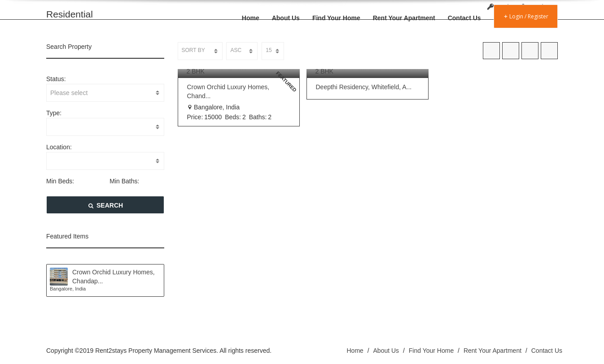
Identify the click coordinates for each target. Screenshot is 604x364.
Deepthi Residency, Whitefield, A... (364, 87)
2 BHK (196, 71)
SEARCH (105, 205)
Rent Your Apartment (404, 18)
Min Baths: (124, 181)
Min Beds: (60, 181)
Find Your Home (336, 18)
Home (251, 18)
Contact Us (464, 18)
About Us (286, 18)
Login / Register (526, 16)
